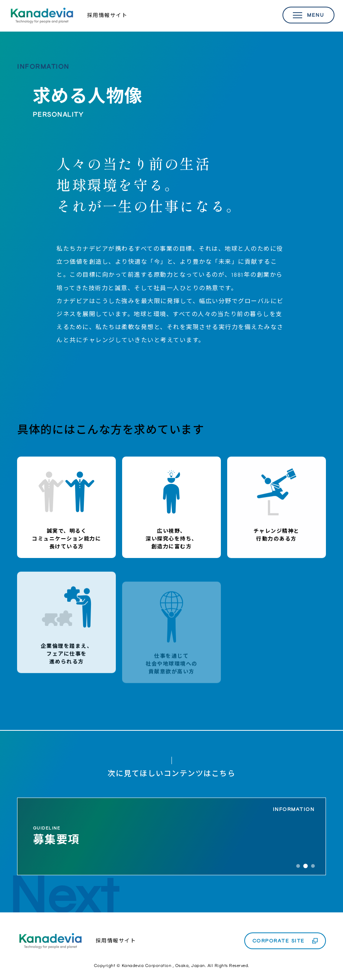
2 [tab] (306, 866)
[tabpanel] (171, 837)
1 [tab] (298, 866)
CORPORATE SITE (279, 941)
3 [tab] (313, 866)
